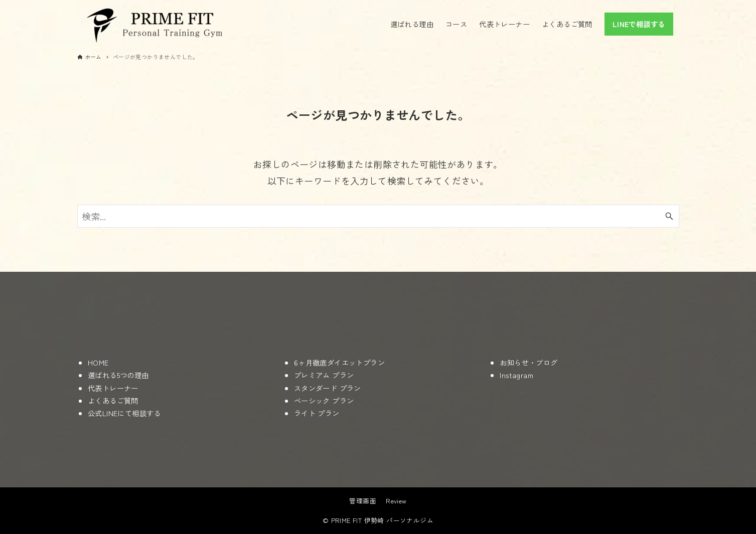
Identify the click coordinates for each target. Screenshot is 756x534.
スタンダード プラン (328, 388)
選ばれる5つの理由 (118, 375)
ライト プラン (317, 413)
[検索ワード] (378, 216)
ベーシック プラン (324, 400)
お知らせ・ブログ (528, 362)
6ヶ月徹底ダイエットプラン (339, 362)
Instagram (516, 375)
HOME (98, 362)
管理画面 (363, 501)
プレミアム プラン (324, 375)
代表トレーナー (113, 388)
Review (396, 501)
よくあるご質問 (113, 400)
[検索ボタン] (669, 216)
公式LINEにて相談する (124, 413)
